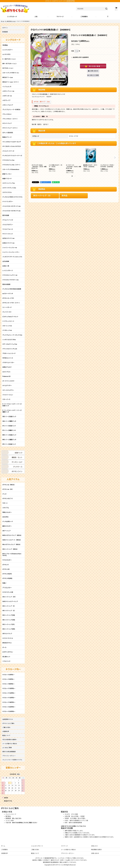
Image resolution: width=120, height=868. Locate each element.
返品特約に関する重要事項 (80, 57)
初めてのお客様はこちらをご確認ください (25, 823)
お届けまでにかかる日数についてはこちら (73, 826)
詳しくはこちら (17, 818)
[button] (108, 17)
